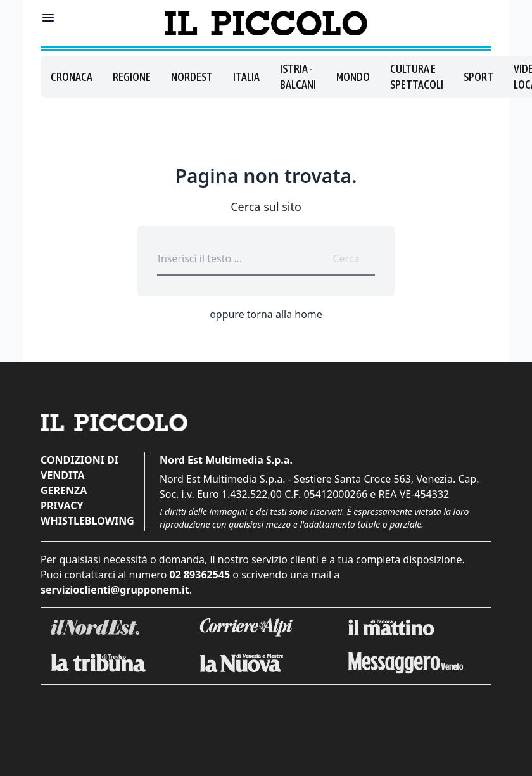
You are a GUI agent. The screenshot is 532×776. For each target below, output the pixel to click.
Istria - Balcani (298, 77)
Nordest (192, 77)
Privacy (62, 506)
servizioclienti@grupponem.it (115, 590)
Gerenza (64, 490)
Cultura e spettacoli (417, 77)
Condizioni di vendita (79, 468)
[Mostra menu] (48, 18)
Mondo (353, 77)
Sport (478, 77)
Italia (246, 77)
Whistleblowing (87, 521)
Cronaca (72, 77)
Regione (132, 77)
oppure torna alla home (266, 314)
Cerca (346, 258)
